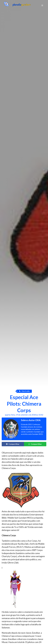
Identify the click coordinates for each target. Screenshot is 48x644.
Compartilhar (13, 444)
